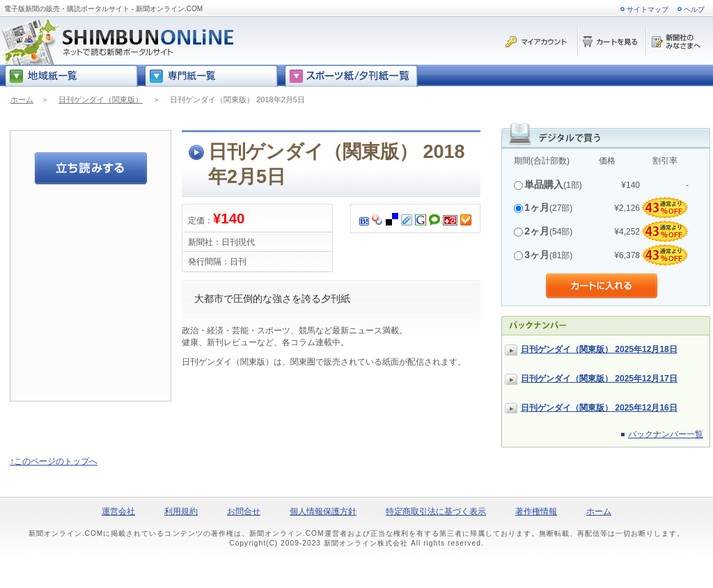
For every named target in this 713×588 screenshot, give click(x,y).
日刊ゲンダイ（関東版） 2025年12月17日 (599, 379)
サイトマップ (648, 9)
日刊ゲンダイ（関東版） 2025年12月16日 (599, 408)
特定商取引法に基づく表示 (436, 511)
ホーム (22, 100)
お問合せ (244, 511)
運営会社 (118, 511)
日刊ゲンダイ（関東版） (101, 100)
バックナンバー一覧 (666, 434)
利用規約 (181, 511)
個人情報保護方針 (323, 511)
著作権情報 (536, 511)
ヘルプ (694, 9)
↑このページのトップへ (54, 461)
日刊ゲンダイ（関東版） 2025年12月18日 (599, 349)
